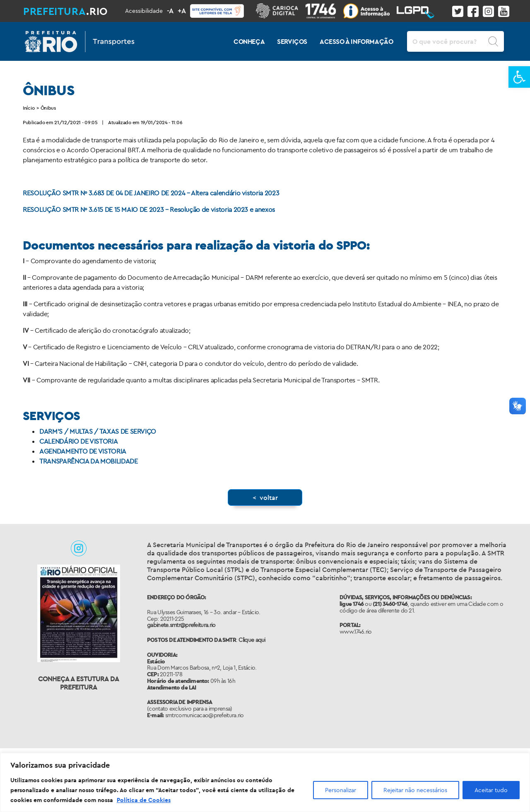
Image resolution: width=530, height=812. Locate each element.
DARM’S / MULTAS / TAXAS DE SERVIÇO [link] (98, 431)
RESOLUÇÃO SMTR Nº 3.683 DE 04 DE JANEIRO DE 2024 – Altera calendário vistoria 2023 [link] (151, 193)
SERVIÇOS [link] (292, 41)
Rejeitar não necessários (415, 790)
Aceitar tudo (491, 790)
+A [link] (182, 11)
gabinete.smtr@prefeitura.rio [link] (181, 625)
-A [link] (170, 11)
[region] (265, 782)
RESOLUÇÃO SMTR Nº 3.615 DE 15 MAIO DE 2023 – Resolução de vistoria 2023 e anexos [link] (149, 209)
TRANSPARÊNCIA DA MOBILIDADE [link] (89, 461)
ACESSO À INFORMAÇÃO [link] (356, 41)
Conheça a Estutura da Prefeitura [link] (79, 683)
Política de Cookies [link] (144, 800)
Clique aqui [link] (252, 640)
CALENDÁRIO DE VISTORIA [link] (78, 441)
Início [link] (29, 108)
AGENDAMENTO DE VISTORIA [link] (83, 451)
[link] (519, 77)
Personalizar (341, 790)
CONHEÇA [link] (249, 41)
